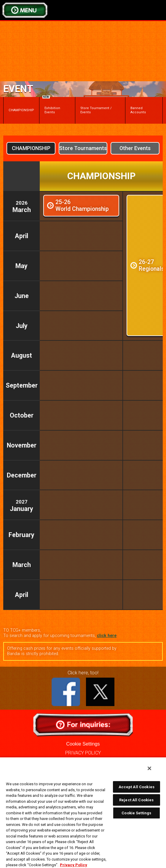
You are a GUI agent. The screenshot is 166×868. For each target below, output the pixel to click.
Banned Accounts (138, 110)
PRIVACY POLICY (83, 753)
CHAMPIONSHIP (21, 110)
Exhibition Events (51, 106)
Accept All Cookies (137, 787)
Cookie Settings (83, 744)
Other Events (135, 148)
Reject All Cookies (136, 800)
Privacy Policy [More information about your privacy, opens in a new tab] (74, 865)
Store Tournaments (83, 148)
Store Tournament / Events (96, 110)
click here (107, 636)
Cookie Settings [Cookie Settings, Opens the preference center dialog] (136, 813)
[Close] (149, 768)
